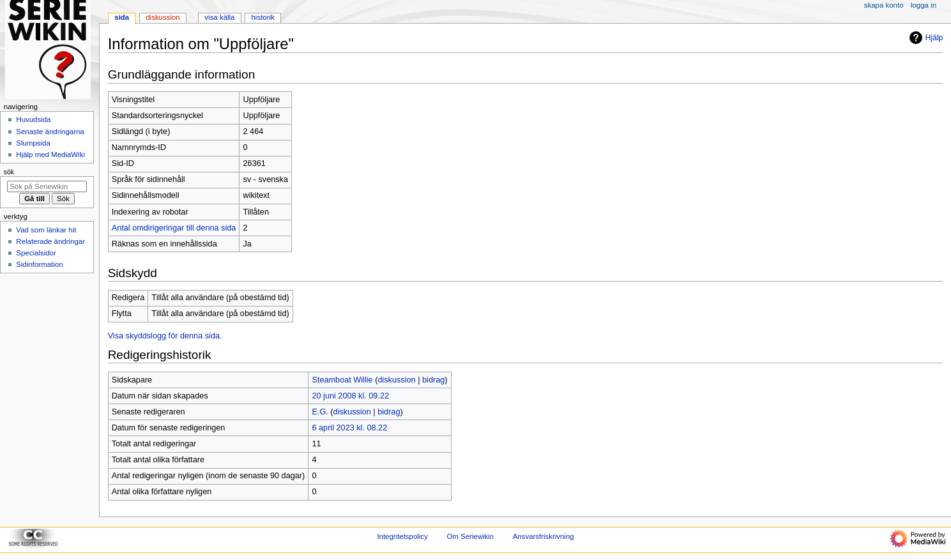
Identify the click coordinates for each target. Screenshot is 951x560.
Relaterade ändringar (50, 241)
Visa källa (219, 17)
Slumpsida (33, 143)
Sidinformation (39, 264)
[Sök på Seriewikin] (47, 186)
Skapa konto (884, 5)
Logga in (924, 5)
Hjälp (924, 38)
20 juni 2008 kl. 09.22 (350, 396)
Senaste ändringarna (50, 132)
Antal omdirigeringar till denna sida (174, 228)
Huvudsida (33, 119)
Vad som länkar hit (46, 230)
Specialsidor (36, 253)
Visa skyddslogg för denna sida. (165, 336)
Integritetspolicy (402, 536)
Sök (9, 172)
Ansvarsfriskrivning (544, 536)
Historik (263, 17)
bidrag (433, 380)
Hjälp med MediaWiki (50, 155)
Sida (122, 17)
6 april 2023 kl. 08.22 (349, 428)
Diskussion (163, 17)
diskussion (396, 380)
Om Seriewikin (470, 536)
